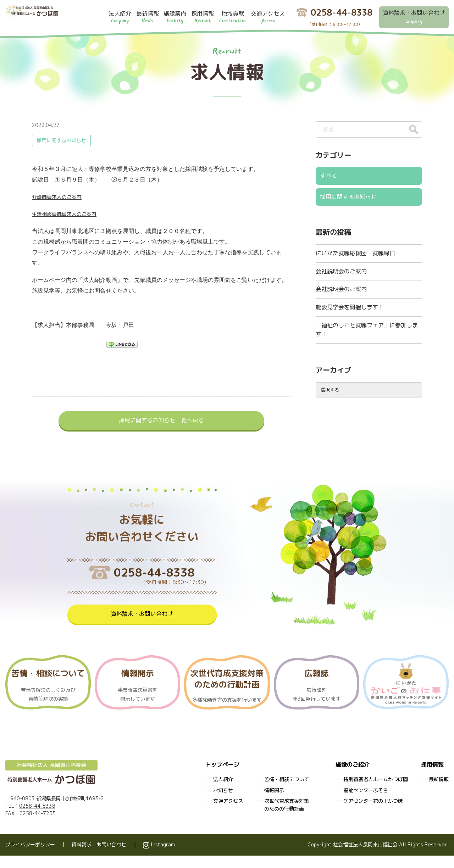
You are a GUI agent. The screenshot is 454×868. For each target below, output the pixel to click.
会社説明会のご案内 (341, 265)
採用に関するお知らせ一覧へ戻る (161, 421)
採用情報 (431, 777)
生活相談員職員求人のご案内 (69, 214)
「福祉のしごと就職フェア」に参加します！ (367, 319)
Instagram (159, 857)
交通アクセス (228, 813)
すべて (328, 175)
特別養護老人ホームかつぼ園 (376, 792)
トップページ (220, 777)
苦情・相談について (287, 792)
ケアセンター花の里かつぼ (373, 813)
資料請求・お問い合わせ (142, 625)
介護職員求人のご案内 (60, 197)
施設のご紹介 (350, 777)
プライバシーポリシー (30, 857)
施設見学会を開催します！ (350, 298)
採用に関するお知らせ (61, 140)
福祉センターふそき (366, 803)
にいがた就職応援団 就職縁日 (355, 249)
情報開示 (274, 803)
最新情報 (439, 792)
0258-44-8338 (37, 819)
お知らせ (223, 803)
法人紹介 (223, 792)
